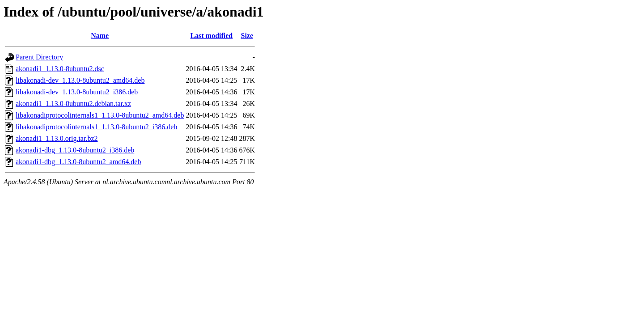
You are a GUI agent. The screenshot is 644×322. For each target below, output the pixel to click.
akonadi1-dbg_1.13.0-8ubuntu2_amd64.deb (78, 162)
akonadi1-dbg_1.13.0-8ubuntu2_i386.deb (75, 150)
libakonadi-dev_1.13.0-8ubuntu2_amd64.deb (80, 80)
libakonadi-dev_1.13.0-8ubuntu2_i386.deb (77, 92)
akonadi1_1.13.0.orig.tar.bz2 (57, 138)
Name (100, 36)
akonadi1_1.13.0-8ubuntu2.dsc (60, 69)
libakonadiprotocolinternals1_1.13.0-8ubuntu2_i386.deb (96, 127)
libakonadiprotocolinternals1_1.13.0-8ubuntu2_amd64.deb (100, 115)
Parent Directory (39, 57)
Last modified (212, 36)
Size (247, 36)
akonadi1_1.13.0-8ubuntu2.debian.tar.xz (73, 104)
